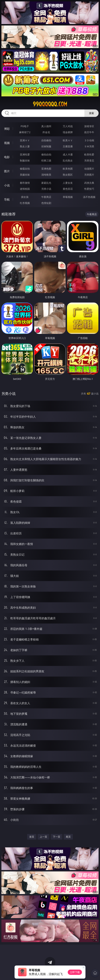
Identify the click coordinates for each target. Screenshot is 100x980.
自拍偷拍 (46, 140)
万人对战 (68, 126)
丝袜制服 (46, 146)
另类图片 (89, 175)
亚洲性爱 (25, 154)
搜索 (91, 113)
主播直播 (68, 146)
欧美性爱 (89, 154)
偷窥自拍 (25, 169)
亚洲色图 (46, 169)
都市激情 (25, 183)
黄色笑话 (68, 189)
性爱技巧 (89, 189)
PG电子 (25, 126)
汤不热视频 (89, 197)
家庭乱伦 (46, 183)
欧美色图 (68, 169)
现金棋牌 (68, 132)
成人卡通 (68, 154)
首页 (32, 837)
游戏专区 (89, 126)
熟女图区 (68, 175)
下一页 (57, 837)
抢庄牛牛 (89, 132)
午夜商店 (46, 197)
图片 (7, 171)
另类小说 (46, 189)
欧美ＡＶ (68, 140)
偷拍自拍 (46, 154)
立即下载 (75, 972)
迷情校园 (25, 189)
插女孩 (25, 197)
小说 (7, 185)
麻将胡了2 (25, 132)
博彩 (7, 129)
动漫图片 (89, 169)
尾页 (68, 837)
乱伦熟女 (68, 160)
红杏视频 (25, 203)
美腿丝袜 (25, 175)
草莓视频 (68, 197)
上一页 (43, 837)
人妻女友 (68, 183)
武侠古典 (89, 183)
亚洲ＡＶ (25, 140)
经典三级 (46, 160)
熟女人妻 (25, 146)
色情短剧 (46, 203)
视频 (7, 143)
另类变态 (89, 160)
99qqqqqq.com (50, 104)
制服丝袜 (25, 160)
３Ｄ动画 (89, 140)
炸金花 (46, 132)
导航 (7, 199)
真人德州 (46, 126)
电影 (7, 157)
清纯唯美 (46, 175)
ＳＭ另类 (89, 146)
